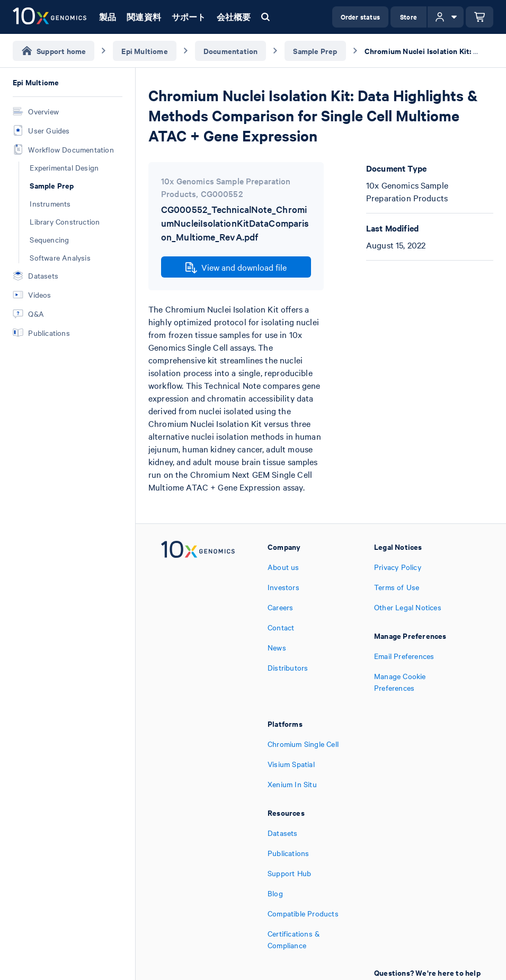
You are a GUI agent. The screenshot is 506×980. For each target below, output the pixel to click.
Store (409, 17)
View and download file (236, 268)
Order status (360, 17)
